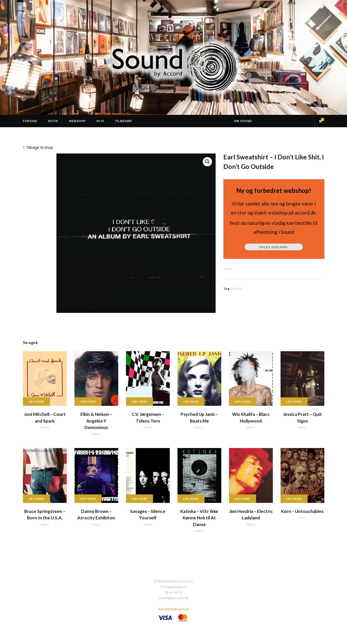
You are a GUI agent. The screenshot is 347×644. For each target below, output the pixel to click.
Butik (53, 121)
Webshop (77, 121)
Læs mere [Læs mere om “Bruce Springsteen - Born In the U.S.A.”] (37, 499)
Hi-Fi (100, 121)
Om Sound (243, 121)
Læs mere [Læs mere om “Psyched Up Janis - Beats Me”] (191, 402)
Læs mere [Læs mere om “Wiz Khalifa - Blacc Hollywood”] (243, 402)
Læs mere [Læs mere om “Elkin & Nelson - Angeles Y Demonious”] (88, 402)
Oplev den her (274, 247)
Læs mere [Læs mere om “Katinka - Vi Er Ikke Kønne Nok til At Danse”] (191, 499)
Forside (30, 121)
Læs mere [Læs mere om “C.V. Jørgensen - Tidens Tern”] (140, 402)
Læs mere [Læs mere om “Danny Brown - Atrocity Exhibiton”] (88, 499)
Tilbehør (124, 121)
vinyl (228, 269)
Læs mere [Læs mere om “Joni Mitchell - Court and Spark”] (37, 402)
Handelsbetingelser (173, 609)
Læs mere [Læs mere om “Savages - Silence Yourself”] (140, 499)
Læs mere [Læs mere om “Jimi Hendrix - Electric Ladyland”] (243, 499)
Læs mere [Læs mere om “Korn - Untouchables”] (294, 499)
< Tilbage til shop (38, 148)
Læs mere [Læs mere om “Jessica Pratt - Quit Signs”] (294, 402)
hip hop (237, 289)
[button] (207, 162)
